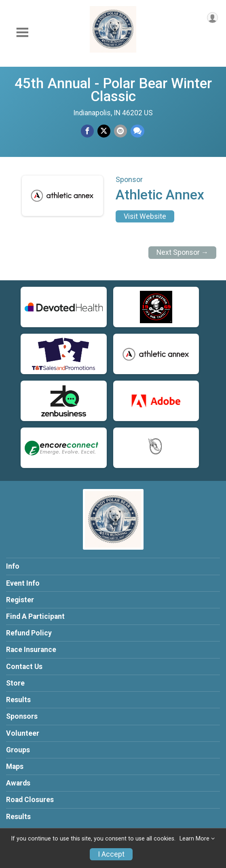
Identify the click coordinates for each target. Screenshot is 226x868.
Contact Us (24, 667)
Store (15, 683)
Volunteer (23, 733)
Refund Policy (29, 633)
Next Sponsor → (183, 252)
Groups (18, 750)
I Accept (111, 854)
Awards (18, 783)
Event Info (23, 583)
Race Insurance (31, 650)
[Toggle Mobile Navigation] (22, 33)
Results (18, 700)
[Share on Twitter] (104, 131)
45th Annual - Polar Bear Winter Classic (113, 90)
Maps (15, 766)
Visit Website (145, 216)
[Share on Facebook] (87, 131)
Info (13, 566)
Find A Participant (35, 616)
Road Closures (30, 800)
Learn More (194, 839)
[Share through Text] (137, 131)
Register (20, 600)
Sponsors (22, 716)
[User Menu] (212, 18)
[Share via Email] (120, 131)
